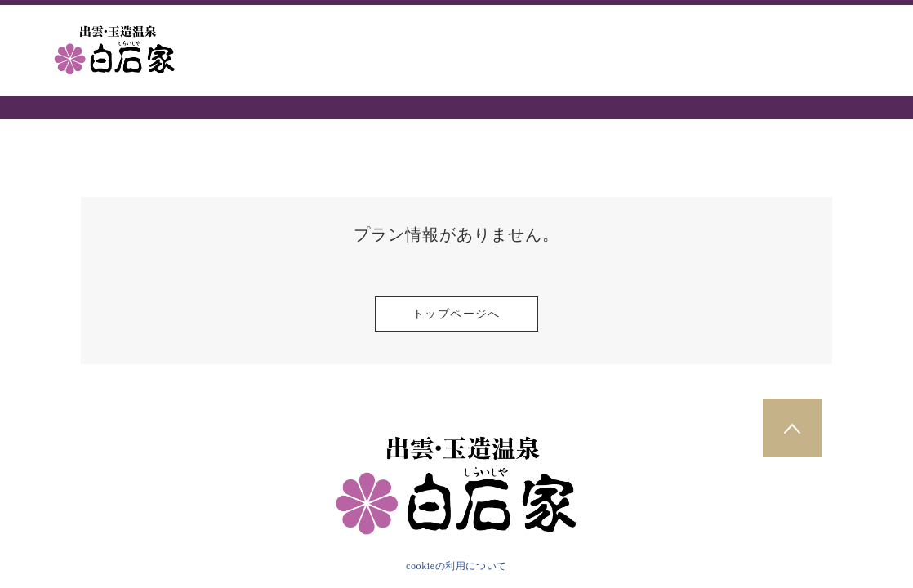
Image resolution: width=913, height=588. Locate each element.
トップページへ (456, 314)
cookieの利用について (456, 566)
